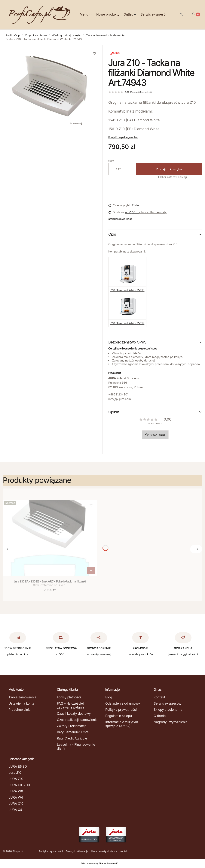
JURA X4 (15, 810)
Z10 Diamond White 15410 (127, 290)
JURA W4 (16, 797)
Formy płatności (69, 697)
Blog (109, 697)
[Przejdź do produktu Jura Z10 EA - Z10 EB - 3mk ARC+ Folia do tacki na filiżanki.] (50, 538)
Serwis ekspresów (168, 703)
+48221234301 (118, 394)
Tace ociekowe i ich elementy (105, 35)
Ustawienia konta (22, 703)
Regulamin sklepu (119, 716)
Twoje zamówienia (23, 697)
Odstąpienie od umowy (123, 703)
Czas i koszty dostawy (74, 714)
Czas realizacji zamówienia (77, 720)
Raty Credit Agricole (72, 738)
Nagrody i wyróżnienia (171, 722)
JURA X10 (16, 804)
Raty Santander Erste (73, 732)
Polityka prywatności (121, 710)
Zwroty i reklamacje (72, 726)
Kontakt (159, 697)
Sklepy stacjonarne (168, 710)
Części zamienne (36, 35)
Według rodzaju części (67, 35)
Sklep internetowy (98, 863)
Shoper (17, 851)
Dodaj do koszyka (169, 169)
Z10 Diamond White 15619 (127, 323)
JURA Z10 (16, 779)
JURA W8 (16, 791)
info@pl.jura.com (120, 399)
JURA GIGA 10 (19, 785)
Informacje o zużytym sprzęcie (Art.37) (122, 724)
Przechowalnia (20, 710)
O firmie (160, 716)
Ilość (111, 161)
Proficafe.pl (13, 35)
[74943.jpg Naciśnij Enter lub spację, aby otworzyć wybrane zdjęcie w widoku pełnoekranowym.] (50, 86)
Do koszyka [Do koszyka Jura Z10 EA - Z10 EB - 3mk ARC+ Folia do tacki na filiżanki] (91, 570)
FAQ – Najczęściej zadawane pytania (71, 705)
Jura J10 (15, 773)
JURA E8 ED (18, 767)
